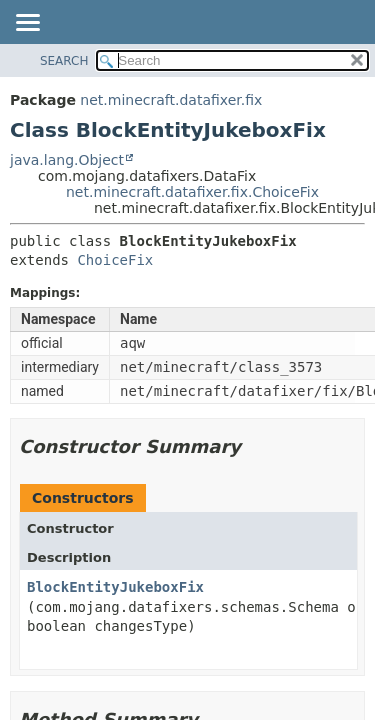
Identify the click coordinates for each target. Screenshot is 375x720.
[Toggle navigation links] (27, 24)
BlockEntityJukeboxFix (115, 587)
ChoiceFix (115, 260)
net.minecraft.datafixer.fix (171, 100)
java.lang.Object (67, 160)
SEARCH (64, 61)
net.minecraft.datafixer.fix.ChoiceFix (192, 192)
